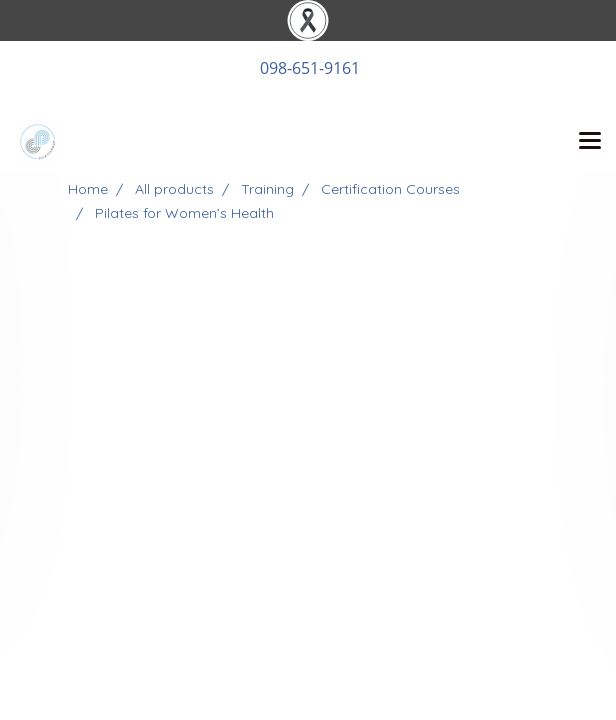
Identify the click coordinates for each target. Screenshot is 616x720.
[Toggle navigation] (590, 142)
